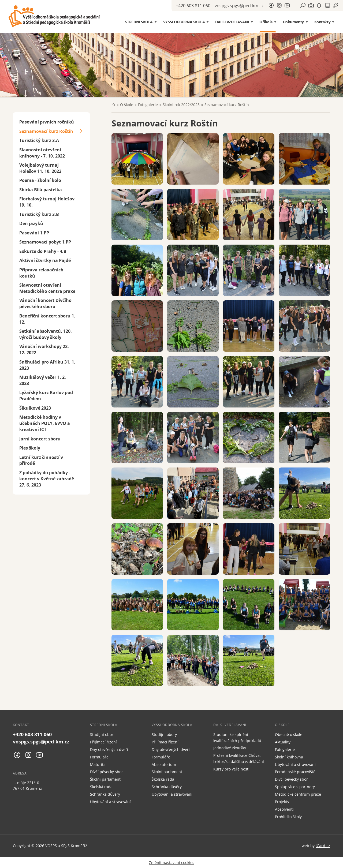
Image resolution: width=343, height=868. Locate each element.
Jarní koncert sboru (40, 439)
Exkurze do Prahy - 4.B (43, 251)
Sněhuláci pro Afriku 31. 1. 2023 (47, 365)
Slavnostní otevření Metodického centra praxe (47, 288)
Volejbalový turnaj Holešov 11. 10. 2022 (40, 168)
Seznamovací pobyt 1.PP (45, 242)
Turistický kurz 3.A (39, 140)
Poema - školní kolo (40, 180)
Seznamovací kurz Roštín (46, 131)
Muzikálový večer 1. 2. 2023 (43, 380)
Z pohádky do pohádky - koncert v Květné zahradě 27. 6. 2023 (47, 479)
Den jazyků (31, 223)
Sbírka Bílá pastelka (41, 190)
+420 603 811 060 (193, 6)
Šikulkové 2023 (35, 408)
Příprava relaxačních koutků (41, 273)
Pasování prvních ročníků (47, 122)
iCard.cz (323, 846)
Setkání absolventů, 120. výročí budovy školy (46, 334)
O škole (127, 105)
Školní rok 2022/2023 (181, 105)
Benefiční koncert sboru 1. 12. (47, 319)
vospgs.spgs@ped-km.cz (239, 6)
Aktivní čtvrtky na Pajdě (45, 260)
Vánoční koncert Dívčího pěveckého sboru (45, 303)
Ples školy (30, 448)
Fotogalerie (148, 105)
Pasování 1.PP (34, 233)
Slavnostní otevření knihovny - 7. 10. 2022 (42, 153)
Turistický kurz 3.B (39, 214)
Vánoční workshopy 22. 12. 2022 (44, 349)
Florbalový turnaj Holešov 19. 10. (47, 202)
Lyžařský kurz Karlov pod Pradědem (46, 396)
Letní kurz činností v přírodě (41, 460)
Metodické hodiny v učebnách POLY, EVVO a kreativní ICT (45, 423)
